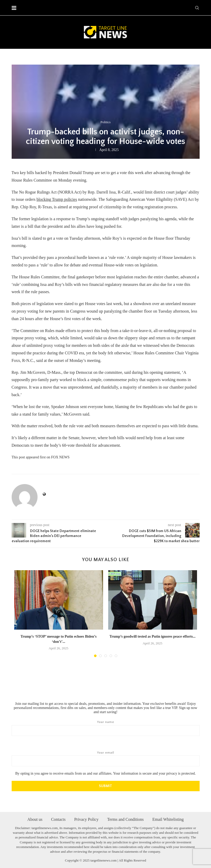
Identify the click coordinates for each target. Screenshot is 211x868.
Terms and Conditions (125, 819)
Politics (105, 122)
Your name (106, 728)
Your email (106, 759)
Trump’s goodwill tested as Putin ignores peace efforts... (153, 636)
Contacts (58, 819)
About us (35, 819)
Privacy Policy (86, 819)
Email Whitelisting (168, 819)
